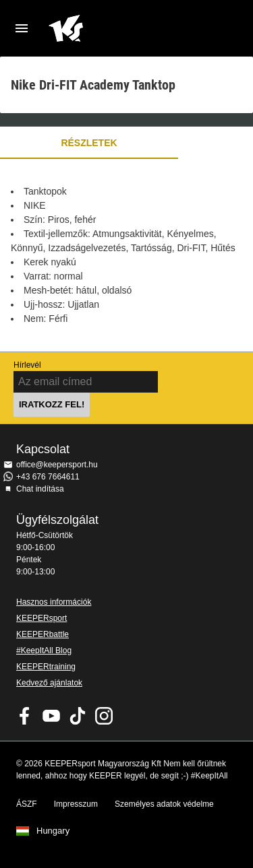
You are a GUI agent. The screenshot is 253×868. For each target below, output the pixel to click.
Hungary (53, 831)
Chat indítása (40, 489)
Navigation (22, 28)
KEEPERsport (41, 618)
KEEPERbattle (43, 634)
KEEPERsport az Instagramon (104, 716)
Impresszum (76, 804)
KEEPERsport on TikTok (78, 716)
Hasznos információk (54, 602)
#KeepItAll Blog (44, 650)
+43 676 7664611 (48, 477)
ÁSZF (27, 804)
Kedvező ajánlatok (49, 683)
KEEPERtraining (46, 667)
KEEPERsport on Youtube (51, 716)
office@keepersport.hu (57, 465)
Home (116, 28)
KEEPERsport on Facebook (25, 716)
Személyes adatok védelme (164, 804)
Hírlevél (27, 365)
